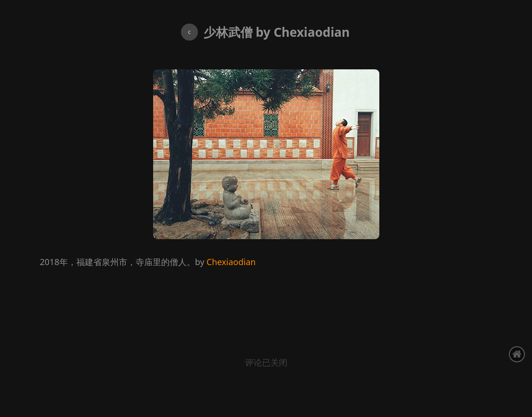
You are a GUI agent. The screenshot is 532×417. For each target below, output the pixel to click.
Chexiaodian (231, 262)
